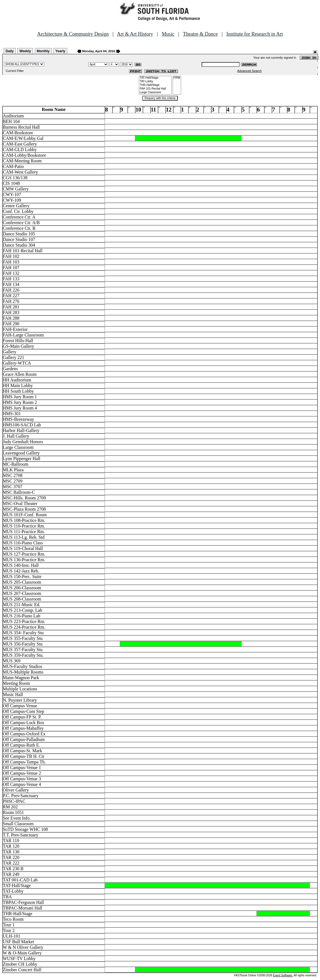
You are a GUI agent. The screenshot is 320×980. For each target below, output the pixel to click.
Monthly (43, 51)
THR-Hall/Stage (155, 85)
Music (168, 34)
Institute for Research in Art (255, 34)
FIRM (177, 78)
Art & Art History (135, 34)
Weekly (25, 51)
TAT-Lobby (155, 82)
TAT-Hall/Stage (155, 78)
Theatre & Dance (200, 34)
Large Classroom (155, 93)
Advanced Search (250, 71)
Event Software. (283, 975)
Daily (10, 51)
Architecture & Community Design (73, 34)
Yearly (60, 51)
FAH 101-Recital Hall (155, 89)
